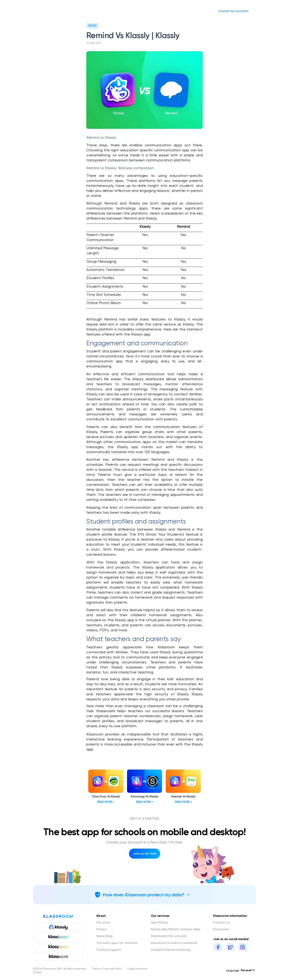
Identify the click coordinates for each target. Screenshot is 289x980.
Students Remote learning (171, 950)
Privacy (102, 929)
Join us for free (145, 853)
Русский (248, 970)
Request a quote (155, 11)
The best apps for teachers (117, 943)
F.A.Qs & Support (109, 950)
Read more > (106, 802)
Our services (102, 11)
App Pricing (159, 922)
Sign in (204, 11)
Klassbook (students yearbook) (174, 943)
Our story (78, 11)
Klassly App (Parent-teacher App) (176, 929)
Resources (221, 929)
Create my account (233, 11)
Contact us (222, 922)
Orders (37, 972)
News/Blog (129, 11)
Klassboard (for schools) (169, 936)
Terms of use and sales (107, 969)
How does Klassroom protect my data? (143, 895)
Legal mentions (138, 969)
